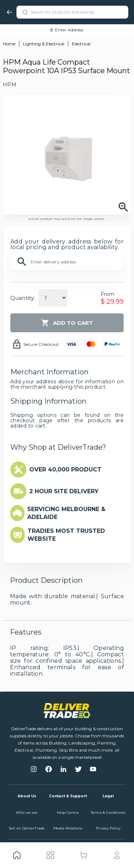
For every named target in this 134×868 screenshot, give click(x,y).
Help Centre (68, 813)
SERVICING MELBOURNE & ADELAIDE (66, 513)
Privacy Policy (108, 828)
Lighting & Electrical (44, 44)
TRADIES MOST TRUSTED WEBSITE (66, 535)
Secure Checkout (41, 344)
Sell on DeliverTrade (27, 828)
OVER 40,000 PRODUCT (65, 470)
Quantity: (23, 298)
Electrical (81, 44)
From (108, 294)
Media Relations (68, 828)
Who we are (27, 813)
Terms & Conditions (108, 813)
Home (9, 44)
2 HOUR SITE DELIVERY (64, 491)
